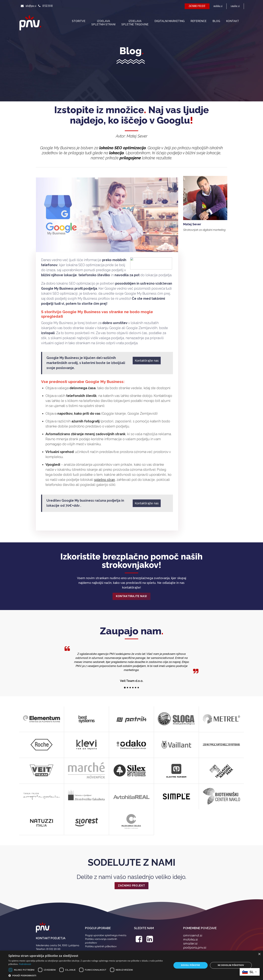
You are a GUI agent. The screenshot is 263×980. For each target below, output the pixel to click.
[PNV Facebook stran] (139, 941)
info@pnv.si (31, 6)
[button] (88, 976)
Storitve (79, 21)
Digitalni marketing (169, 21)
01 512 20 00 (48, 6)
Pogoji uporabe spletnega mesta (106, 935)
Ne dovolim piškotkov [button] (231, 965)
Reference (199, 21)
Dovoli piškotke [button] (190, 965)
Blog (216, 21)
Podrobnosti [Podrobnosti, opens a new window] (25, 964)
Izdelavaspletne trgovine (135, 23)
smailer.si (235, 6)
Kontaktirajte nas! (131, 596)
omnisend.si (193, 936)
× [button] (259, 954)
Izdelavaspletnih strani (103, 23)
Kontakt (233, 21)
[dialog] (131, 965)
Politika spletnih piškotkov (101, 947)
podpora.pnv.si (195, 948)
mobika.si (218, 6)
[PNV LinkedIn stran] (150, 941)
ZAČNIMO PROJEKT (197, 6)
